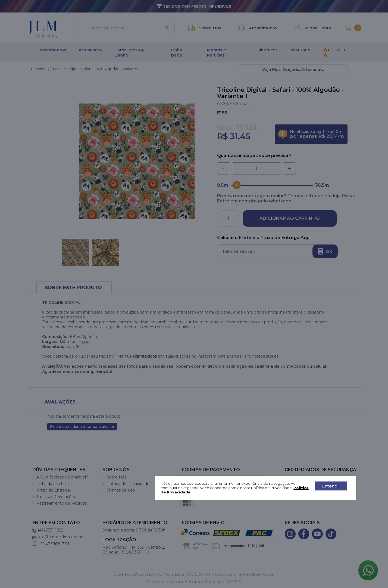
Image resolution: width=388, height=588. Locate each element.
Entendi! (331, 486)
